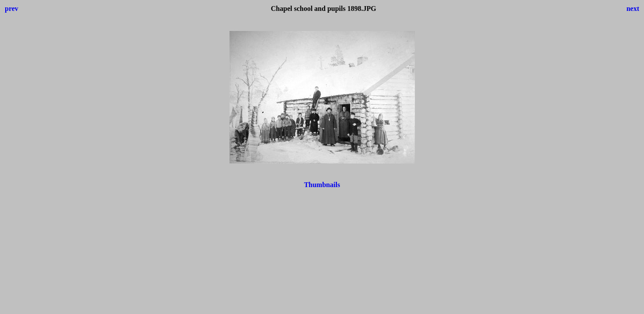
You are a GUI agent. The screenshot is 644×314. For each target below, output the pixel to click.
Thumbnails (322, 185)
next (633, 9)
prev (12, 9)
